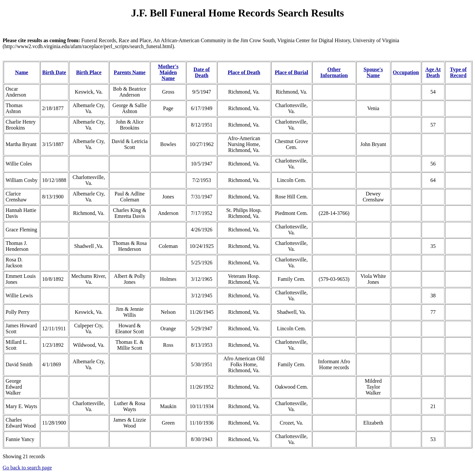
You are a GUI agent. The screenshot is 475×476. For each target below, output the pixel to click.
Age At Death (433, 72)
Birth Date (54, 72)
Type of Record (458, 72)
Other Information (334, 72)
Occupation (406, 72)
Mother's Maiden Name (168, 72)
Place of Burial (291, 72)
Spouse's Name (373, 72)
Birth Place (89, 72)
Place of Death (244, 72)
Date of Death (202, 72)
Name (21, 72)
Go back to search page (27, 468)
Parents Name (130, 72)
